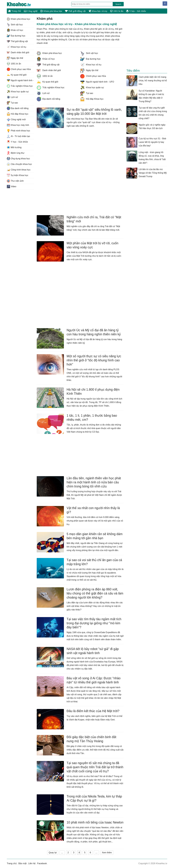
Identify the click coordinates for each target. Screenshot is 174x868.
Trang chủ (15, 11)
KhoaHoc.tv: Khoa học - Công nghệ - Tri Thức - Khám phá (22, 4)
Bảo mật (22, 863)
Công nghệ (31, 11)
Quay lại (53, 853)
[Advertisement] (80, 152)
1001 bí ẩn (117, 11)
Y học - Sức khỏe (136, 11)
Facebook (42, 863)
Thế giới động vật (75, 11)
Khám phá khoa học (51, 11)
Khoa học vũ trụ (98, 11)
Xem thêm (107, 853)
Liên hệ (32, 863)
